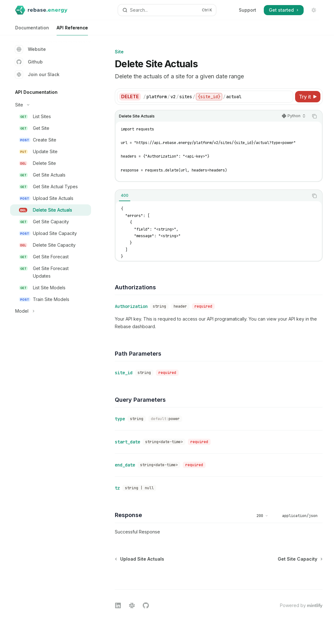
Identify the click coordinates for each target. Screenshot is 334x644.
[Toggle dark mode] (314, 10)
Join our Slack (37, 75)
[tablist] (212, 196)
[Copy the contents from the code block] (314, 116)
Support (247, 10)
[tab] (125, 196)
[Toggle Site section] (51, 105)
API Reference (72, 30)
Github (29, 62)
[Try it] (308, 97)
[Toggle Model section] (51, 311)
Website (31, 49)
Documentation (32, 30)
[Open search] (167, 10)
